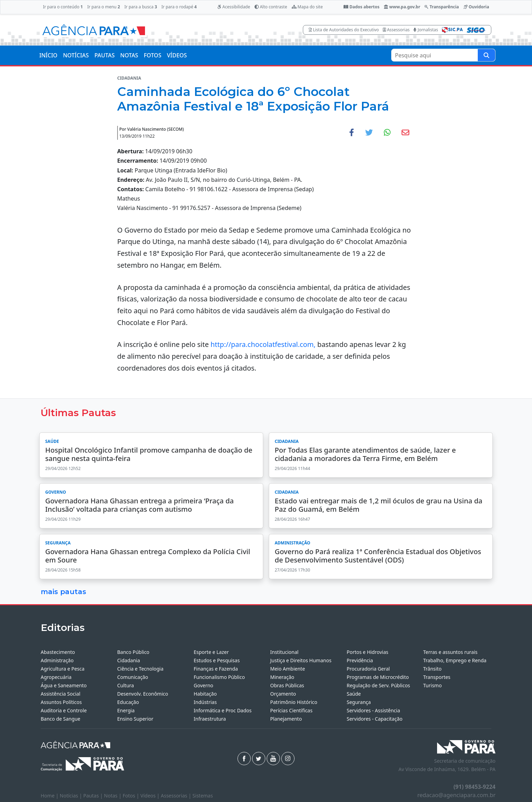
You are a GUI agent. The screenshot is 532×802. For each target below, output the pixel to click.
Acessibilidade (234, 7)
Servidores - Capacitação (375, 719)
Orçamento (283, 694)
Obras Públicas (287, 685)
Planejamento (286, 719)
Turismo (432, 685)
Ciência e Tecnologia (140, 669)
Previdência (360, 660)
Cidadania (129, 660)
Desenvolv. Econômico (143, 694)
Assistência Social (61, 694)
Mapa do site (307, 7)
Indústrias (205, 702)
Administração (57, 660)
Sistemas (203, 796)
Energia (126, 710)
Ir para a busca (141, 7)
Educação (128, 702)
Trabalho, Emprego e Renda (455, 660)
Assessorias (396, 30)
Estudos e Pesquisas (217, 660)
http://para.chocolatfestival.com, (263, 344)
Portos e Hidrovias (368, 652)
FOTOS (152, 55)
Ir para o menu (104, 7)
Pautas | (94, 796)
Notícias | (72, 796)
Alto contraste (271, 7)
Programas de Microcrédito (378, 677)
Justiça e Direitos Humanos (301, 660)
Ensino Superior (135, 719)
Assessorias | (176, 796)
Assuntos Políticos (61, 702)
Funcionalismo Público (219, 677)
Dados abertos (361, 7)
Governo (203, 685)
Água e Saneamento (64, 685)
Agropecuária (56, 677)
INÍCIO (48, 55)
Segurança (359, 702)
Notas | (113, 796)
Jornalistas (426, 30)
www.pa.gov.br (402, 7)
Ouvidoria (476, 7)
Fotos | (132, 796)
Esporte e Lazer (211, 652)
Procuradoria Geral (368, 669)
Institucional (284, 652)
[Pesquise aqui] (486, 55)
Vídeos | (151, 796)
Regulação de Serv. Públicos (378, 685)
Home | (50, 796)
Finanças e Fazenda (216, 669)
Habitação (205, 694)
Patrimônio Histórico (294, 702)
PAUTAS (104, 55)
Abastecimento (58, 652)
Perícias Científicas (291, 710)
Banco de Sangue (61, 719)
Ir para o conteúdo (63, 7)
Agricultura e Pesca (63, 669)
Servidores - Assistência (373, 710)
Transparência (442, 7)
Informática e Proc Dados (223, 710)
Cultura (126, 685)
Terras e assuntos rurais (450, 652)
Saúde (354, 694)
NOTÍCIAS (76, 55)
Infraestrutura (210, 719)
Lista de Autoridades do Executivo (344, 30)
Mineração (282, 677)
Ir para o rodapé (179, 7)
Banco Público (133, 652)
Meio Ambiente (288, 669)
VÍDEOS (177, 55)
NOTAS (129, 55)
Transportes (437, 677)
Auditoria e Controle (64, 710)
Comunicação (133, 677)
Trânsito (432, 669)
